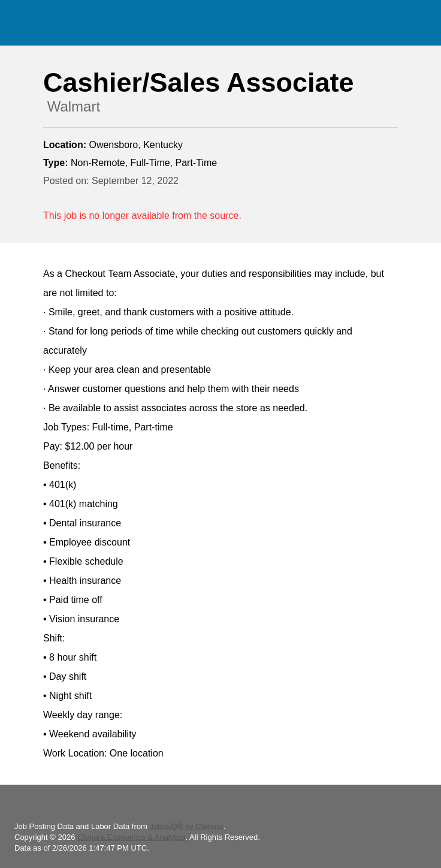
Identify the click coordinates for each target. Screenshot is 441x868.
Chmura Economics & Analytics (132, 837)
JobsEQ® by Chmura (186, 826)
